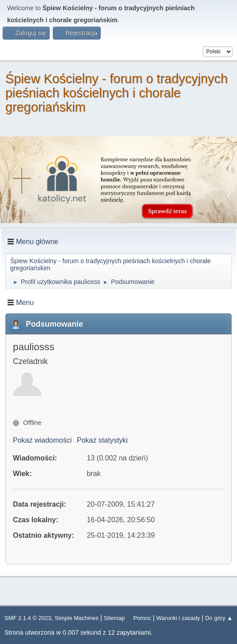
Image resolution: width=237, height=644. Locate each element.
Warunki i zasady (178, 618)
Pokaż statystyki (102, 440)
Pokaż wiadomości (42, 440)
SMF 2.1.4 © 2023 (28, 618)
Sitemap (115, 618)
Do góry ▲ (219, 618)
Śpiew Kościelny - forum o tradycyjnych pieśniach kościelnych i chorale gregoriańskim (117, 93)
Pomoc (142, 618)
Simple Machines (77, 618)
